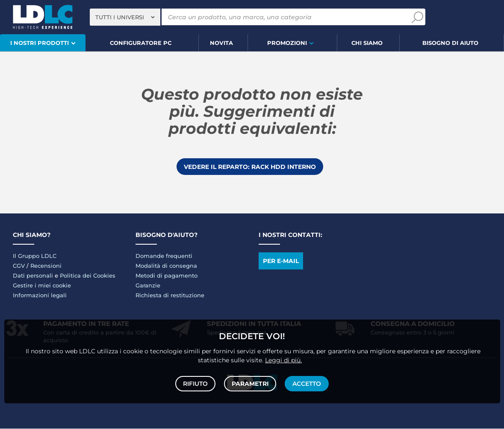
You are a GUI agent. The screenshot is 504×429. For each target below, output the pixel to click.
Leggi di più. (283, 358)
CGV (19, 266)
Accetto (306, 383)
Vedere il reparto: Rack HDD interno (250, 167)
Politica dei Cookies (88, 276)
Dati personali (33, 276)
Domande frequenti (164, 256)
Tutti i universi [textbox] (120, 17)
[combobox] (125, 17)
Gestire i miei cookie (42, 286)
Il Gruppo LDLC (35, 256)
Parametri (250, 383)
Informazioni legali (40, 296)
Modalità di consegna (166, 266)
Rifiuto (196, 383)
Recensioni (46, 266)
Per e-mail (281, 261)
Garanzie (148, 286)
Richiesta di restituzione (170, 296)
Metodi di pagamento (167, 276)
